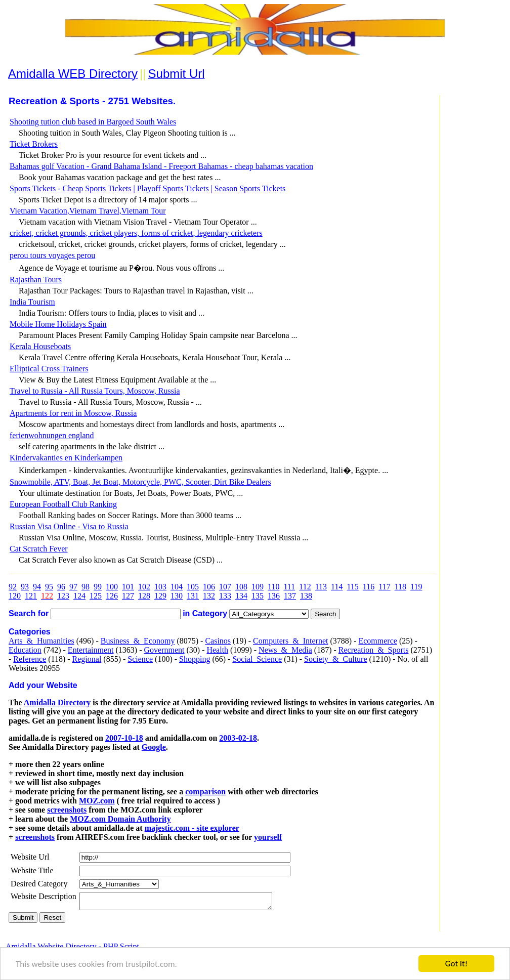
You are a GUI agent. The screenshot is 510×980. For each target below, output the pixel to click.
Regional (87, 659)
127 (128, 596)
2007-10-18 (124, 738)
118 (400, 587)
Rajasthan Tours (36, 280)
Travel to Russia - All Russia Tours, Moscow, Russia (95, 391)
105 (193, 587)
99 (98, 587)
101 (128, 587)
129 (160, 596)
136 (274, 596)
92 (13, 587)
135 (258, 596)
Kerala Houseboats (40, 346)
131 (193, 596)
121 (31, 596)
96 (61, 587)
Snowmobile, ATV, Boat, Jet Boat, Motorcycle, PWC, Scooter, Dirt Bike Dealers (140, 482)
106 (209, 587)
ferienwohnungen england (52, 435)
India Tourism (32, 302)
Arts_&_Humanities (41, 641)
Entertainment (91, 650)
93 (25, 587)
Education (25, 650)
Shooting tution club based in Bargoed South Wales (93, 122)
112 (305, 587)
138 (306, 596)
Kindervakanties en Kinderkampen (66, 458)
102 (144, 587)
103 (160, 587)
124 (79, 596)
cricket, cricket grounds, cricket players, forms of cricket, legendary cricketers (136, 233)
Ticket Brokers (34, 144)
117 (384, 587)
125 (96, 596)
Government (164, 650)
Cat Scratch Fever (39, 549)
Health (217, 650)
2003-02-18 (238, 738)
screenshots (67, 810)
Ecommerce (377, 641)
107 (225, 587)
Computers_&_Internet (290, 641)
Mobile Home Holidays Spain (58, 324)
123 (63, 596)
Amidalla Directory (57, 702)
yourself (268, 837)
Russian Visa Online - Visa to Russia (69, 526)
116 (369, 587)
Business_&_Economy (138, 641)
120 (15, 596)
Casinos (218, 641)
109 (258, 587)
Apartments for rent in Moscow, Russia (73, 413)
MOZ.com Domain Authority (120, 819)
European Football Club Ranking (63, 504)
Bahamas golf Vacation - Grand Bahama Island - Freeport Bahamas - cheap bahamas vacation (161, 166)
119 (416, 587)
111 (289, 587)
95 (49, 587)
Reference (30, 659)
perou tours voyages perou (52, 255)
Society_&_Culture (335, 659)
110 (273, 587)
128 (144, 596)
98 (86, 587)
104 (177, 587)
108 (241, 587)
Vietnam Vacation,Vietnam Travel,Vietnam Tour (88, 211)
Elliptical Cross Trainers (49, 369)
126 (112, 596)
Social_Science (257, 659)
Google (154, 747)
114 (337, 587)
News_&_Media (285, 650)
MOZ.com (97, 801)
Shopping (195, 659)
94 (37, 587)
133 (225, 596)
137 (290, 596)
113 (321, 587)
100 (112, 587)
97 (73, 587)
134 (241, 596)
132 (209, 596)
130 (177, 596)
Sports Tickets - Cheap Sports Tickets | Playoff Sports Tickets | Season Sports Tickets (147, 188)
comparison (205, 792)
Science (140, 659)
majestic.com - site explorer (192, 828)
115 (352, 587)
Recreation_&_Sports (374, 650)
